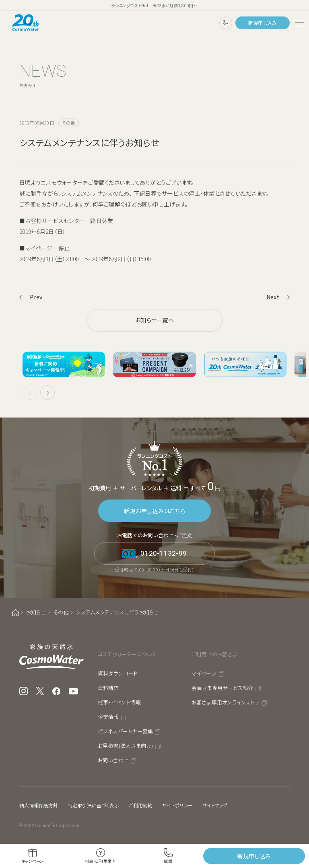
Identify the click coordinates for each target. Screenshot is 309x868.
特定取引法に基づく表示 (93, 805)
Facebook (57, 691)
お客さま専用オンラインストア (226, 702)
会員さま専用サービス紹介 (222, 688)
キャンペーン (33, 861)
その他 (61, 612)
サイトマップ (215, 805)
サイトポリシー (177, 805)
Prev (36, 297)
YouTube (74, 691)
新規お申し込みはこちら (155, 511)
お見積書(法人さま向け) (126, 746)
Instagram (24, 691)
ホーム (15, 613)
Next (273, 297)
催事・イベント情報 (119, 702)
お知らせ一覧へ (154, 320)
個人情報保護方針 (39, 805)
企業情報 (108, 717)
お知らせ (36, 612)
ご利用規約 (141, 805)
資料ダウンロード (118, 673)
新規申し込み (263, 23)
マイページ (204, 673)
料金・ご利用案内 (100, 861)
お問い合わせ (113, 760)
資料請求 (108, 688)
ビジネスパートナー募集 (126, 731)
